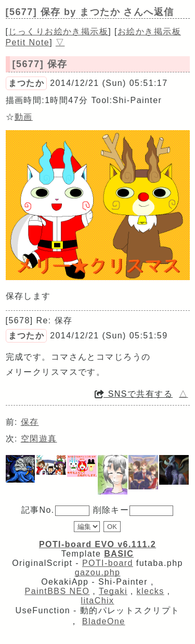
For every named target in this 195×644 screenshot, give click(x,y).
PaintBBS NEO (57, 591)
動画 (24, 117)
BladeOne (104, 621)
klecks (151, 591)
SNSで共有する (134, 394)
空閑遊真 (39, 439)
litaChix (98, 601)
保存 (30, 422)
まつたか (27, 83)
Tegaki (113, 591)
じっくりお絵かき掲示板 (58, 31)
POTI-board (108, 563)
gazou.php (98, 572)
